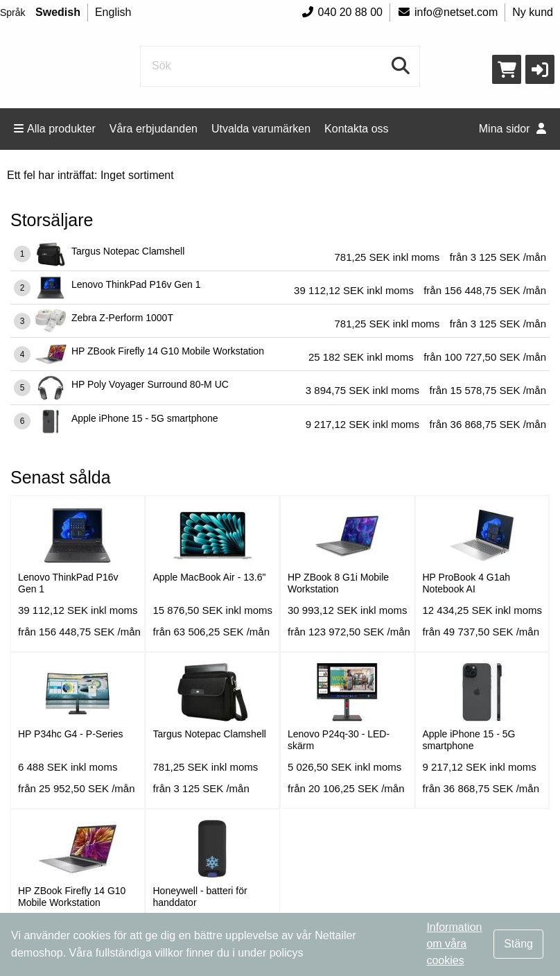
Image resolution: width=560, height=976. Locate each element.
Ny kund (533, 12)
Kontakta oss (357, 129)
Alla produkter (55, 129)
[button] (540, 69)
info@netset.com (447, 12)
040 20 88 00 (342, 12)
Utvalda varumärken (261, 129)
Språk (13, 12)
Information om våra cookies (454, 944)
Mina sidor (513, 129)
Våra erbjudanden (154, 129)
